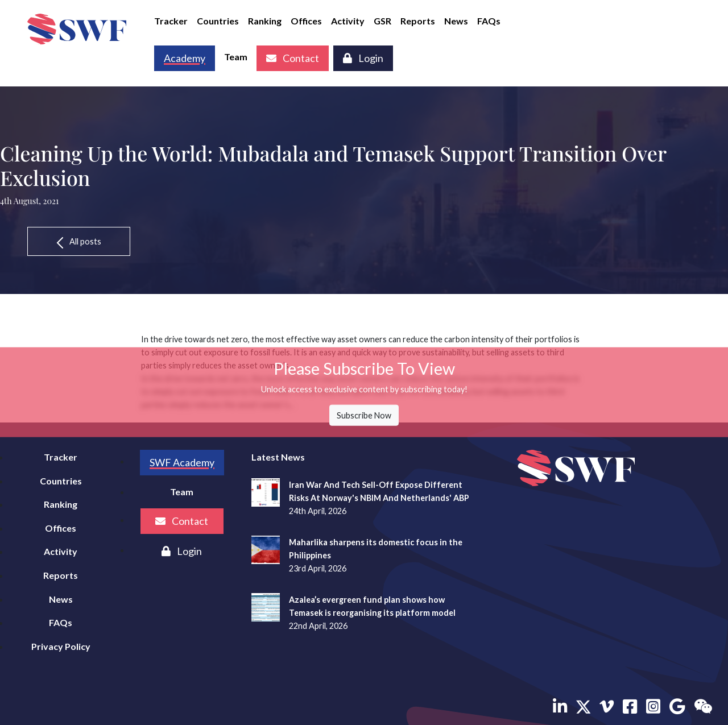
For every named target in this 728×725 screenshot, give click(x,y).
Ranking (265, 21)
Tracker (171, 21)
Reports (418, 21)
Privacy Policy (61, 646)
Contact (293, 58)
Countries (218, 21)
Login (363, 58)
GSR (382, 21)
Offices (306, 21)
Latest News (278, 457)
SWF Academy (182, 462)
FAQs (489, 21)
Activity (348, 21)
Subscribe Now (364, 415)
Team (236, 57)
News (456, 21)
